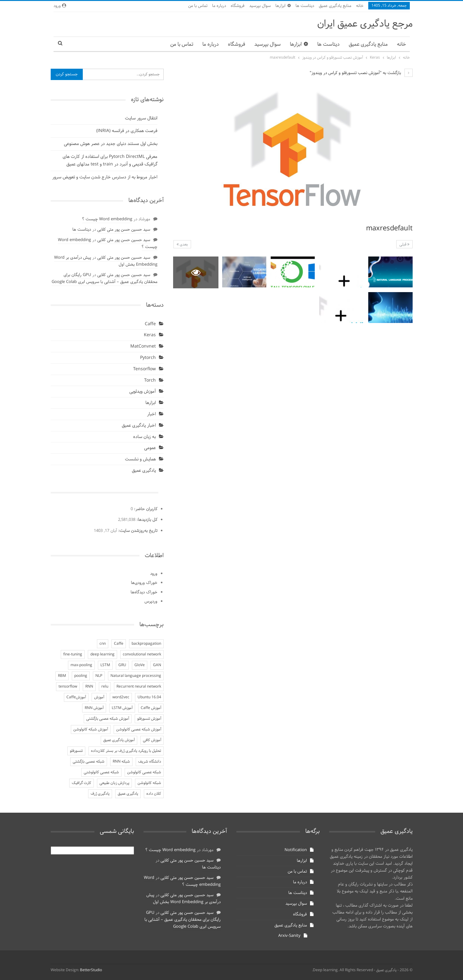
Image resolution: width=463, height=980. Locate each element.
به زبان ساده (144, 437)
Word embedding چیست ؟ (107, 219)
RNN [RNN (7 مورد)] (89, 687)
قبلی (404, 245)
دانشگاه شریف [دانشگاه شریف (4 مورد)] (150, 762)
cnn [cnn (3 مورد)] (103, 644)
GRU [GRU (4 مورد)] (122, 665)
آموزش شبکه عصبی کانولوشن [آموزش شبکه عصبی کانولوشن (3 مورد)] (139, 729)
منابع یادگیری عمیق (335, 6)
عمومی (150, 448)
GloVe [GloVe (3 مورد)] (140, 665)
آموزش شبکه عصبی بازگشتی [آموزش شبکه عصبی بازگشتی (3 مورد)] (108, 719)
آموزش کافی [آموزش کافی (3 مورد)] (152, 740)
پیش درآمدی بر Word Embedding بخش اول (184, 899)
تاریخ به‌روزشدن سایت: (137, 531)
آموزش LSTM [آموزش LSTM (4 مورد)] (122, 708)
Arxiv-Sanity (289, 936)
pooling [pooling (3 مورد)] (81, 676)
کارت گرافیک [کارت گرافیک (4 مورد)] (82, 783)
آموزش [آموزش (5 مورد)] (99, 697)
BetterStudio (91, 970)
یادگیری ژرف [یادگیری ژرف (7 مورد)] (100, 794)
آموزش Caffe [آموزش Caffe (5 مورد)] (151, 708)
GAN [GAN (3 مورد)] (157, 665)
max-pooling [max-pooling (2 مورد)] (81, 665)
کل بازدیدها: (146, 520)
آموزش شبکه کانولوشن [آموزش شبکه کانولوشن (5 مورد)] (91, 729)
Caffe (150, 324)
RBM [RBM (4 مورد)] (62, 676)
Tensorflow (144, 369)
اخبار (151, 414)
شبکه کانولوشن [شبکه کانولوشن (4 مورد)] (149, 783)
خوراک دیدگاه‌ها (144, 592)
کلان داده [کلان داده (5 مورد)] (154, 794)
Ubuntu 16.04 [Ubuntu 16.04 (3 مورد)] (149, 697)
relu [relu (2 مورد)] (105, 687)
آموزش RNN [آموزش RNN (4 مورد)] (94, 708)
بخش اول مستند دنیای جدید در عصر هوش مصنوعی (111, 144)
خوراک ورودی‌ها (144, 583)
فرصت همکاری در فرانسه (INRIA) (127, 131)
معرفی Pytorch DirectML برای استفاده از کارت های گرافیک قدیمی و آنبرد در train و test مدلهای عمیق (110, 161)
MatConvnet (143, 346)
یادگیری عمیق (144, 471)
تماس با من (198, 6)
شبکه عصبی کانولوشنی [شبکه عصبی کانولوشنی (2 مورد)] (101, 772)
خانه (360, 6)
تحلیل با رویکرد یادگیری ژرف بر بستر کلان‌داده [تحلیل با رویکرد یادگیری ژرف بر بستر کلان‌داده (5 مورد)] (126, 751)
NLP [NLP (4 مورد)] (99, 676)
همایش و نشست (140, 459)
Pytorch (148, 358)
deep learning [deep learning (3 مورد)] (102, 654)
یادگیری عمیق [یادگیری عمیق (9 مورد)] (128, 794)
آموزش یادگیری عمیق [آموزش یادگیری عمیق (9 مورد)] (119, 740)
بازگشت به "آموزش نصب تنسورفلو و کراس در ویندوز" (361, 73)
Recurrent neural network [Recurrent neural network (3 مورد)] (139, 687)
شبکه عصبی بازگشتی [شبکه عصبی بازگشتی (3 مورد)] (89, 762)
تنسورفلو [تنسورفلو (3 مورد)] (76, 751)
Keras (150, 335)
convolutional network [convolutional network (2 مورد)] (142, 654)
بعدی (182, 245)
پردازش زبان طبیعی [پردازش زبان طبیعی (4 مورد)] (114, 783)
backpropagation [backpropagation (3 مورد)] (146, 644)
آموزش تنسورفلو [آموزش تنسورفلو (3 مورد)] (149, 719)
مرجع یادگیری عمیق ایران (365, 24)
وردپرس (151, 602)
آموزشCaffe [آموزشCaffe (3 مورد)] (76, 697)
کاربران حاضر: (145, 509)
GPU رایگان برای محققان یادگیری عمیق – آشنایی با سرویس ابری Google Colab (104, 279)
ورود (60, 6)
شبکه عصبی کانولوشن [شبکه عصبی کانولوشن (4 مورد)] (144, 772)
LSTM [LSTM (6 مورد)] (105, 665)
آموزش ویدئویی (143, 392)
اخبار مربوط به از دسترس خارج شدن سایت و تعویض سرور (105, 177)
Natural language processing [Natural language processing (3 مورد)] (136, 676)
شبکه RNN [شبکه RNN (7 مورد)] (121, 762)
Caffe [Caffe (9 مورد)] (119, 644)
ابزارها (283, 6)
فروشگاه (238, 6)
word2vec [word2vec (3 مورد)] (121, 697)
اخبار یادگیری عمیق (139, 426)
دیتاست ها (305, 6)
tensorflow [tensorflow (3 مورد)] (68, 687)
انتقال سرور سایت (141, 118)
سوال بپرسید (260, 6)
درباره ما (219, 6)
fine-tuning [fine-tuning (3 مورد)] (73, 654)
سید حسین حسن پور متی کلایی (124, 230)
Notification (296, 850)
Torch (150, 380)
